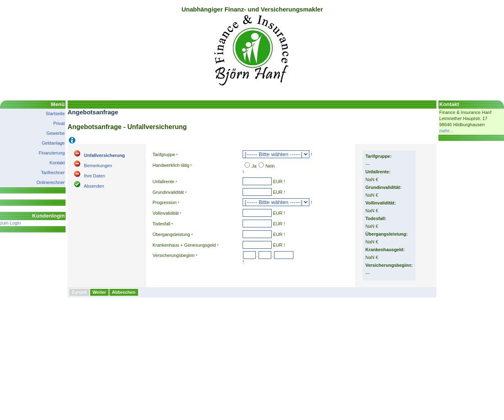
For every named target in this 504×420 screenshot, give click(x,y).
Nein (270, 166)
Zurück (79, 292)
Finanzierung (52, 153)
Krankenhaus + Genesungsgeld (184, 245)
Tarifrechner (53, 173)
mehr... (446, 131)
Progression (165, 202)
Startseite (55, 114)
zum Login (10, 223)
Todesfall (161, 224)
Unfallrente (163, 182)
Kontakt (57, 163)
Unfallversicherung (104, 155)
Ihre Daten (94, 176)
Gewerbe (56, 133)
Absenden (94, 186)
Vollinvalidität (166, 213)
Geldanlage (53, 143)
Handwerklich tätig (171, 165)
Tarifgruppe (164, 154)
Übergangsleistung (171, 234)
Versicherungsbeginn (174, 255)
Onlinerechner (51, 182)
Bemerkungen (98, 166)
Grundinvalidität (168, 192)
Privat (59, 123)
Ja (254, 166)
